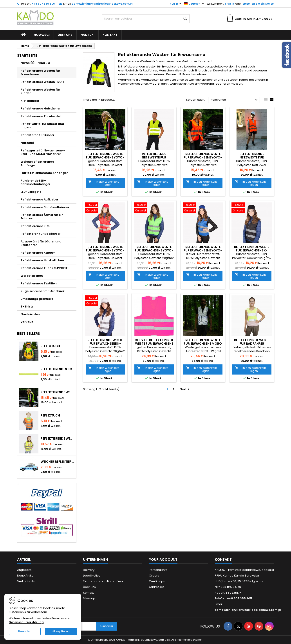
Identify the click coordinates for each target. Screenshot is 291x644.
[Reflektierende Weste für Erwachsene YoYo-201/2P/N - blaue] (203, 208)
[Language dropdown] (194, 4)
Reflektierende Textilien (39, 283)
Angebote (24, 570)
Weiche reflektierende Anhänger (37, 163)
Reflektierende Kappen (38, 253)
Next (185, 389)
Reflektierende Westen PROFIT (43, 82)
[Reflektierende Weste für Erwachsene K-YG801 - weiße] (105, 301)
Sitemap (89, 598)
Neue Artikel (26, 576)
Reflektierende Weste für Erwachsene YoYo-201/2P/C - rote (105, 250)
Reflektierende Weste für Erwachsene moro (203, 342)
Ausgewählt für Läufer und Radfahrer (41, 243)
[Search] (146, 19)
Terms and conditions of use (103, 581)
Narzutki (27, 143)
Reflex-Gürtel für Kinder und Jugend (42, 126)
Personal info (158, 570)
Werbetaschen (32, 276)
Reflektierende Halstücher (41, 108)
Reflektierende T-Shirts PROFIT (44, 268)
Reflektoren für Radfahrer (41, 234)
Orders (154, 576)
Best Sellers (29, 334)
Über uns (65, 35)
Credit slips (157, 581)
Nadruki (88, 35)
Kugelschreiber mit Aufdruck (43, 291)
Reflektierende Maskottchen (42, 260)
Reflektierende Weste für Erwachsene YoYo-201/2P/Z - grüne (154, 250)
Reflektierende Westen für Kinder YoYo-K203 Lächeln (58, 438)
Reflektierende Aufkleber (40, 199)
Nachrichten (30, 314)
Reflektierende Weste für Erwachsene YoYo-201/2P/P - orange (203, 157)
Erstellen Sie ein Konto (258, 4)
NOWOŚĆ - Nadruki (35, 63)
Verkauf (27, 322)
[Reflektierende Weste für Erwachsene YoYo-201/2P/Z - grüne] (154, 208)
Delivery (89, 570)
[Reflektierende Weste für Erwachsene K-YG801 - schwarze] (252, 208)
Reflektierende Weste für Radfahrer (252, 342)
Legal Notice (92, 576)
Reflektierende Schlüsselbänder (45, 207)
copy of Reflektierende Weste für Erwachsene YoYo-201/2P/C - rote (154, 344)
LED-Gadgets (31, 192)
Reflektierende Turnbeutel (41, 116)
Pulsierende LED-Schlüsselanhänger (36, 182)
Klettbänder (30, 101)
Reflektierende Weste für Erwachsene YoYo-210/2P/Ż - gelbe (58, 392)
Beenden (25, 631)
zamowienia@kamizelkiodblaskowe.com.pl (102, 4)
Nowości (42, 35)
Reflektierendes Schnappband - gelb (58, 369)
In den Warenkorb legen (104, 183)
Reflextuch (50, 346)
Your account (163, 559)
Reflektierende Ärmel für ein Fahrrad (42, 217)
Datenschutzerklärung (26, 622)
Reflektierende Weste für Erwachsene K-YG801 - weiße (105, 344)
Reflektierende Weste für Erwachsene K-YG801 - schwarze (252, 250)
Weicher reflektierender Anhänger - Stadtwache (58, 462)
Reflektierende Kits (35, 226)
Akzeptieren (61, 631)
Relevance (235, 100)
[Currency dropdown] (176, 4)
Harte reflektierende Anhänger (44, 173)
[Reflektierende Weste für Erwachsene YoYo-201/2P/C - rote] (105, 208)
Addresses (157, 587)
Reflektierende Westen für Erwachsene (40, 72)
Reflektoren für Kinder (38, 135)
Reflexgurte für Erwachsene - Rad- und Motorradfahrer (43, 152)
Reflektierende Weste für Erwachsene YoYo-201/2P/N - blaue (203, 250)
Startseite (27, 55)
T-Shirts (27, 307)
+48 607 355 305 (43, 4)
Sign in (230, 4)
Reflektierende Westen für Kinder (40, 91)
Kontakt (110, 35)
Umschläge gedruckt (37, 299)
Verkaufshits (26, 581)
